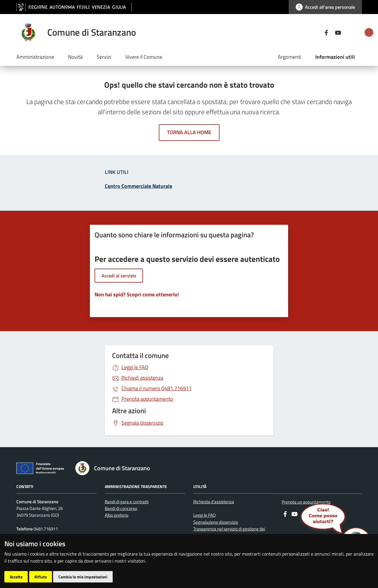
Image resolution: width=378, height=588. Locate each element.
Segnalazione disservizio (216, 522)
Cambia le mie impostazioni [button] (83, 577)
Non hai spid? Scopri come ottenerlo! (137, 294)
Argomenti (290, 57)
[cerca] (355, 32)
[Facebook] (306, 32)
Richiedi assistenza (142, 378)
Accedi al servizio (119, 276)
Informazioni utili (335, 57)
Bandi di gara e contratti (127, 502)
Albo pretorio (117, 515)
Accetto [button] (16, 577)
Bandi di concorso (121, 508)
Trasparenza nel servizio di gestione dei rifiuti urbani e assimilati (229, 532)
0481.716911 (157, 388)
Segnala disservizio (142, 423)
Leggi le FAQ (135, 367)
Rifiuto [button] (41, 577)
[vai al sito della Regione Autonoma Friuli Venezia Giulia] (74, 7)
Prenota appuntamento (147, 399)
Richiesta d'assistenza (214, 502)
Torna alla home (189, 132)
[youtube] (318, 32)
